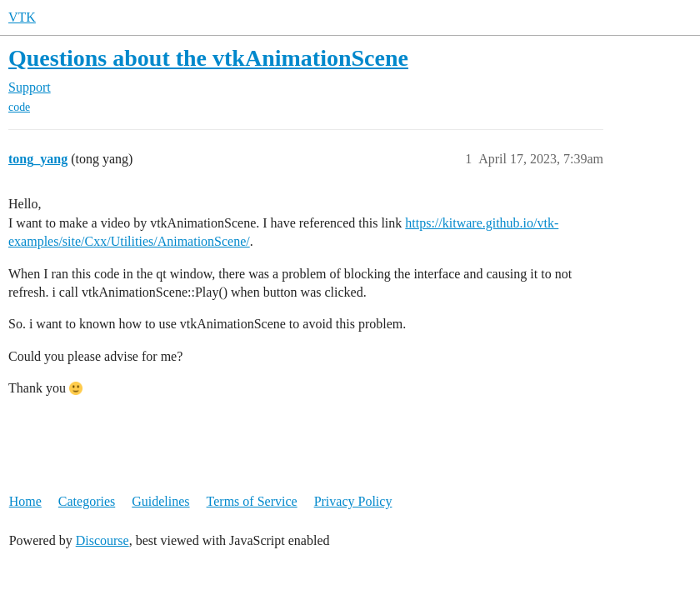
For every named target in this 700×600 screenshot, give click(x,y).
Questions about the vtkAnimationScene (208, 58)
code (19, 107)
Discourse (102, 540)
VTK (22, 17)
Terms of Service (252, 501)
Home (25, 501)
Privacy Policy (353, 501)
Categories (87, 501)
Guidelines (160, 501)
